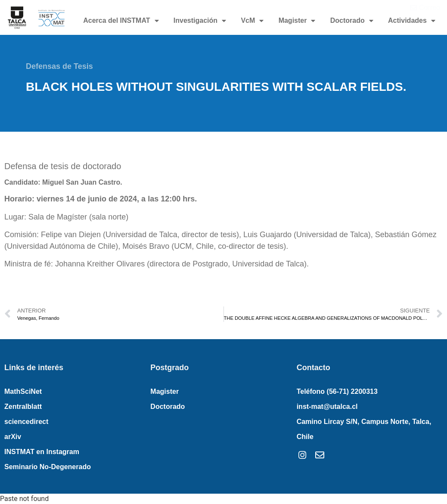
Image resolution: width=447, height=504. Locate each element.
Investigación (200, 21)
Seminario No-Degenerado (48, 467)
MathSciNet (23, 391)
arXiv (13, 437)
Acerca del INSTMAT (121, 21)
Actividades (412, 21)
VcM (252, 21)
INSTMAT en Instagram (42, 452)
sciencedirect (26, 422)
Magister (297, 21)
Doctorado (352, 21)
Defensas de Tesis (59, 66)
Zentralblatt (23, 407)
